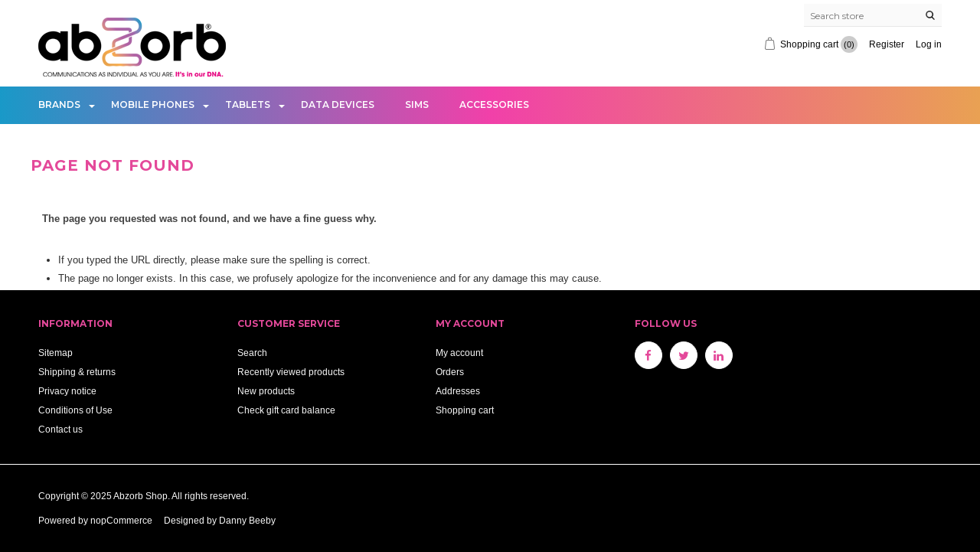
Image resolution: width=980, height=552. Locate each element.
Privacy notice (67, 391)
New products (266, 391)
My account (459, 353)
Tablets (248, 105)
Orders (450, 372)
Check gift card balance (286, 410)
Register (887, 44)
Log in (929, 44)
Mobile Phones (153, 105)
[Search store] (873, 15)
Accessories (494, 105)
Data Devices (338, 105)
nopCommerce (121, 520)
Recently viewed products (291, 372)
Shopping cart (465, 410)
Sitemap (56, 353)
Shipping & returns (77, 372)
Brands (59, 105)
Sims (417, 105)
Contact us (60, 429)
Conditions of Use (75, 410)
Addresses (458, 391)
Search (252, 353)
